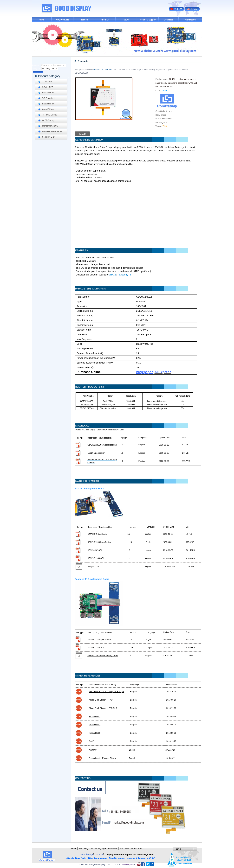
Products (84, 20)
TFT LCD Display (50, 115)
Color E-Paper (48, 109)
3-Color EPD (48, 87)
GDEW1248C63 (87, 408)
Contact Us (191, 20)
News (126, 20)
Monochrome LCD (50, 126)
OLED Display (48, 120)
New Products (62, 20)
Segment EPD (48, 137)
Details (82, 134)
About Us (105, 20)
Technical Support (148, 20)
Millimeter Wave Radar (52, 131)
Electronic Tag (48, 104)
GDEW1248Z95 (87, 405)
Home (42, 20)
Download (169, 20)
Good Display (127, 864)
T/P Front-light (48, 98)
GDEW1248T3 (87, 401)
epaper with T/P (148, 858)
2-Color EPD (48, 82)
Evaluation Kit (48, 93)
